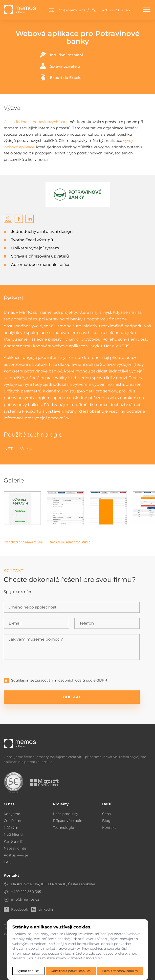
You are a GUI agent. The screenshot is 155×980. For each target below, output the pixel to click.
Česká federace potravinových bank (36, 122)
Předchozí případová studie (23, 542)
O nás (9, 804)
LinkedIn (42, 909)
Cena (106, 814)
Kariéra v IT (13, 841)
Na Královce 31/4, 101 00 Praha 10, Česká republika (53, 884)
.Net (107, 346)
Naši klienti (13, 834)
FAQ (8, 862)
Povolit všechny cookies (120, 971)
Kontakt (109, 828)
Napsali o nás (15, 848)
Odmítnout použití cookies (71, 971)
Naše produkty (66, 814)
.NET (8, 449)
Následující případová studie (70, 542)
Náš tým (11, 828)
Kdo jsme (12, 814)
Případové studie (67, 821)
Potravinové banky (64, 319)
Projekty (61, 804)
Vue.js (26, 449)
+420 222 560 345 (26, 892)
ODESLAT (72, 697)
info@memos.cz (25, 899)
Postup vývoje (16, 855)
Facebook (16, 909)
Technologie (63, 828)
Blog (106, 821)
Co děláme (13, 821)
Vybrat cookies (28, 971)
